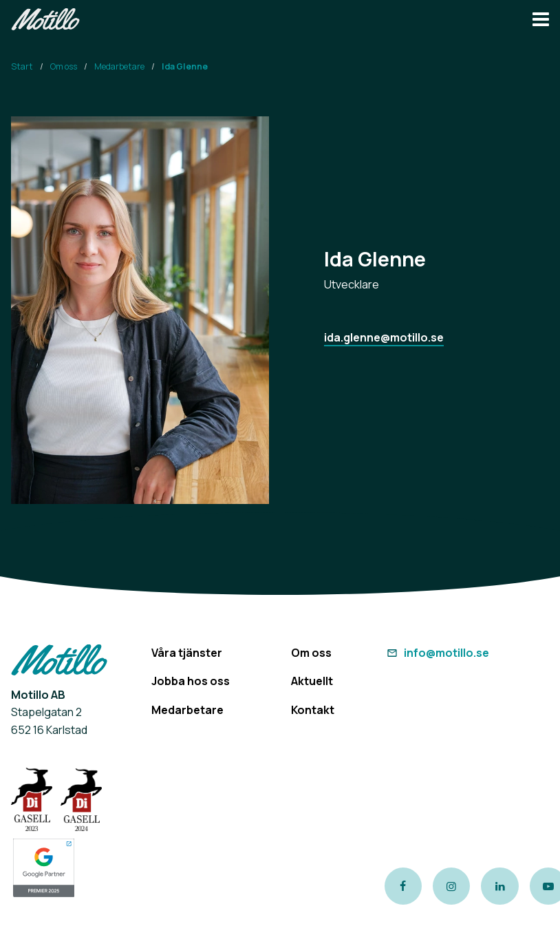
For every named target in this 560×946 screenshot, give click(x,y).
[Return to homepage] (45, 21)
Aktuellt (312, 681)
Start (22, 66)
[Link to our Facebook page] (403, 886)
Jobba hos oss (191, 681)
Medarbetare (119, 66)
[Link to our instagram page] (451, 886)
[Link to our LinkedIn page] (499, 886)
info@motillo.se (437, 653)
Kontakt (313, 710)
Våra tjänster (187, 653)
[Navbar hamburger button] (541, 21)
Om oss (64, 66)
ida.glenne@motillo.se (384, 337)
